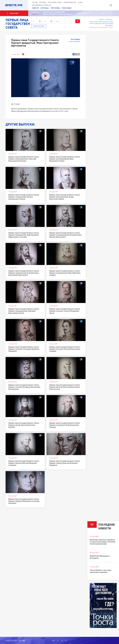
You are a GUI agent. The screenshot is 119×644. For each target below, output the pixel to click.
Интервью (45, 8)
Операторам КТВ (70, 2)
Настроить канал (55, 2)
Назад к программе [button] (74, 41)
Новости (35, 8)
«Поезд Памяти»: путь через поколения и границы (101, 571)
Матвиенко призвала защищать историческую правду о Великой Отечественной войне (102, 542)
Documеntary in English (42, 5)
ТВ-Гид (35, 2)
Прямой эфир (13, 13)
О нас (81, 2)
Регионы (43, 2)
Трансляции (66, 8)
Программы (55, 8)
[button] (111, 5)
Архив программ (39, 26)
